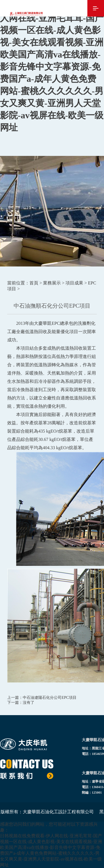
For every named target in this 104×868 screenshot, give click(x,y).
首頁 (34, 283)
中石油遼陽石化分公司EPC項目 (50, 698)
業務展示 (52, 283)
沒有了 (29, 703)
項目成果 (74, 283)
